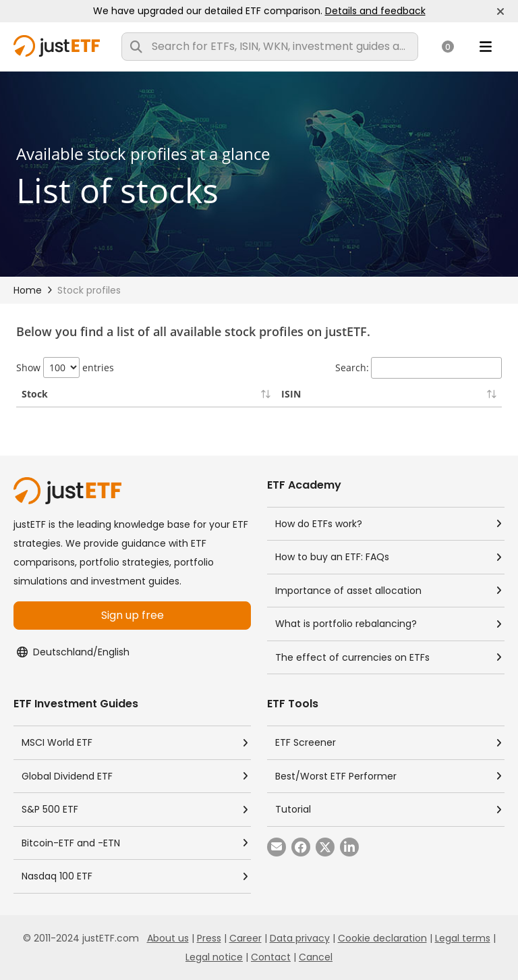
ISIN (291, 394)
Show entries (65, 367)
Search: (419, 368)
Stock (35, 394)
